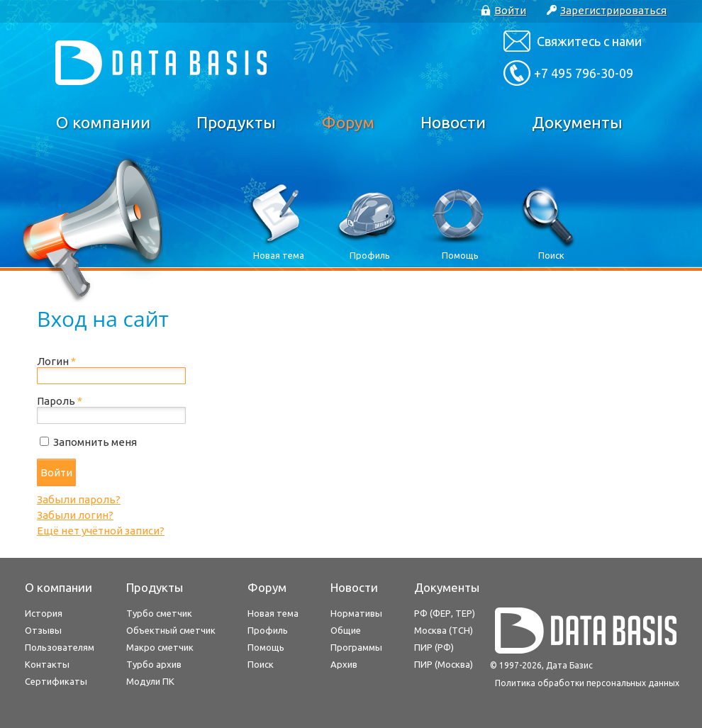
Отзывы (43, 630)
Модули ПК (150, 681)
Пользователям (60, 647)
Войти (56, 472)
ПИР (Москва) (444, 664)
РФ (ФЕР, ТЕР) (445, 613)
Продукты (236, 122)
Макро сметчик (160, 647)
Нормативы (356, 613)
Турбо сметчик (159, 613)
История (44, 613)
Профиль (268, 630)
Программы (356, 647)
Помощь (266, 647)
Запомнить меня (95, 442)
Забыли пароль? (79, 499)
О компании (103, 122)
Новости (453, 122)
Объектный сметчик (171, 630)
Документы (577, 122)
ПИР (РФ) (434, 647)
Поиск (261, 664)
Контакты (47, 664)
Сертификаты (56, 681)
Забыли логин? (75, 515)
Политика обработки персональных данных (587, 683)
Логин (56, 361)
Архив (344, 664)
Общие (346, 630)
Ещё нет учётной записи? (101, 531)
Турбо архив (154, 664)
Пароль (60, 401)
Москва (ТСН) (444, 630)
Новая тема (273, 613)
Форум (348, 122)
